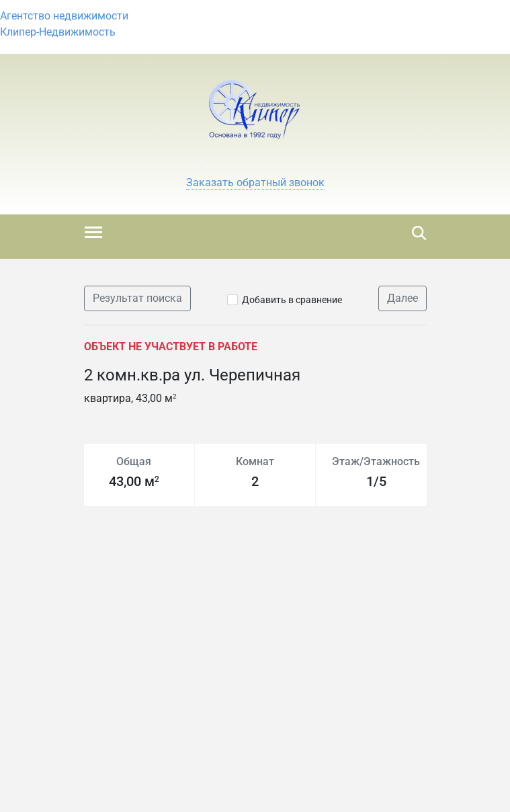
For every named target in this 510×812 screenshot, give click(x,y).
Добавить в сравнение (292, 300)
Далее (402, 298)
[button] (255, 183)
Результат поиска (137, 298)
